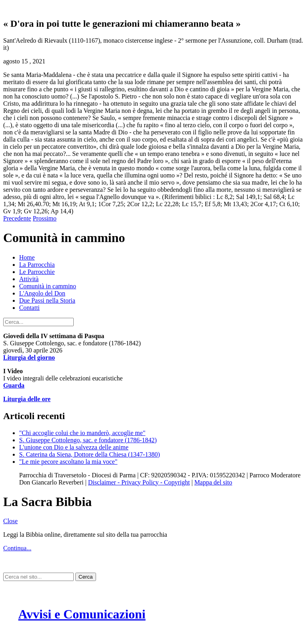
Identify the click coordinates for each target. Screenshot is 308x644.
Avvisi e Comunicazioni (82, 614)
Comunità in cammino (48, 286)
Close (10, 521)
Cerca (86, 577)
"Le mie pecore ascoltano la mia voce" (68, 462)
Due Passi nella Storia (47, 300)
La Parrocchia (37, 265)
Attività (29, 279)
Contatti (29, 308)
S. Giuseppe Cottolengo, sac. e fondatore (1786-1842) (88, 440)
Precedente (17, 218)
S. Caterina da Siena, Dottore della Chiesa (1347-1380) (89, 454)
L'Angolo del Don (42, 293)
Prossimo (45, 218)
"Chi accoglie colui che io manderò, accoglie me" (82, 433)
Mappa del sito (213, 482)
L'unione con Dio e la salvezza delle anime (74, 447)
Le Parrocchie (37, 272)
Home (27, 257)
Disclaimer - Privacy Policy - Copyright (139, 482)
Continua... (17, 548)
